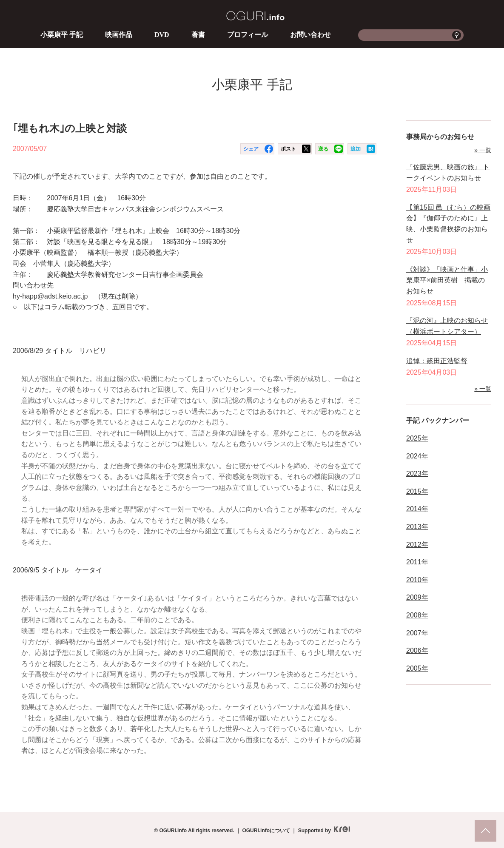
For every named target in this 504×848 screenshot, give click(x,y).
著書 (198, 35)
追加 (356, 149)
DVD (162, 35)
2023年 (417, 474)
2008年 (417, 615)
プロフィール (248, 35)
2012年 (417, 545)
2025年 (417, 438)
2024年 (417, 456)
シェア (251, 149)
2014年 (417, 509)
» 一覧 (483, 150)
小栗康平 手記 (62, 35)
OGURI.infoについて (266, 831)
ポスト (288, 149)
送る (323, 149)
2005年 (417, 668)
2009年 (417, 597)
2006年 (417, 650)
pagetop (485, 831)
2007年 (417, 633)
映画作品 (119, 35)
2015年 (417, 491)
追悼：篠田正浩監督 (437, 361)
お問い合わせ (310, 35)
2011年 (417, 562)
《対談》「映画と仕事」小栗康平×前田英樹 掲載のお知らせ (447, 280)
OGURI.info (255, 16)
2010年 (417, 580)
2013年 (417, 527)
